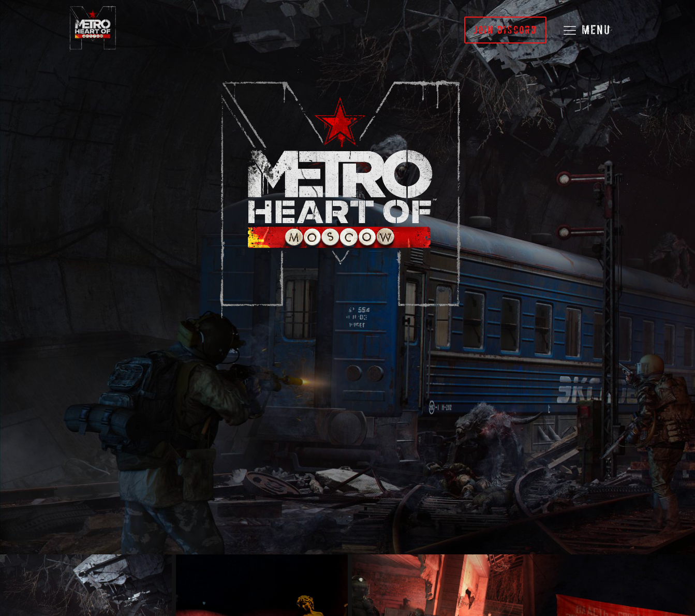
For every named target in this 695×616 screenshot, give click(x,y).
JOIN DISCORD (505, 30)
